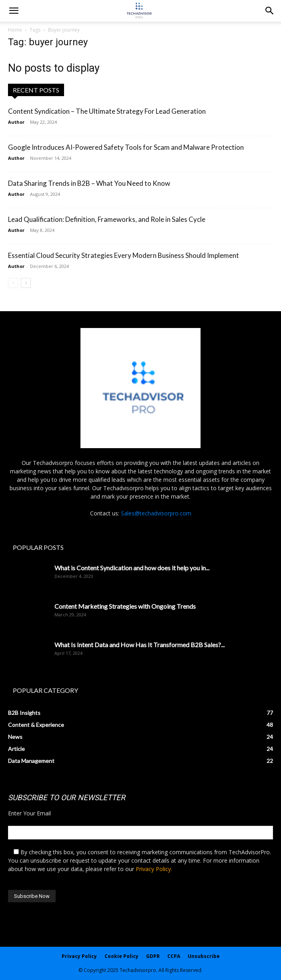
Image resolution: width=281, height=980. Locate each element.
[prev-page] (13, 283)
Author (16, 122)
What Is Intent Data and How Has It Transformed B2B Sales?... (139, 645)
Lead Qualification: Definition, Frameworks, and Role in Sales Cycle (107, 219)
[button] (270, 11)
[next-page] (26, 283)
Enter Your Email (29, 813)
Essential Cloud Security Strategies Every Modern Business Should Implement (123, 255)
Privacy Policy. (154, 869)
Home (15, 30)
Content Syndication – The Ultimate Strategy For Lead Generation (107, 111)
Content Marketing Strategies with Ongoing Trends (125, 606)
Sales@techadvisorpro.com (156, 513)
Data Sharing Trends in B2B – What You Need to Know (89, 183)
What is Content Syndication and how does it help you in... (132, 568)
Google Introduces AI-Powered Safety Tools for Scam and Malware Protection (126, 147)
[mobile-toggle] (14, 11)
